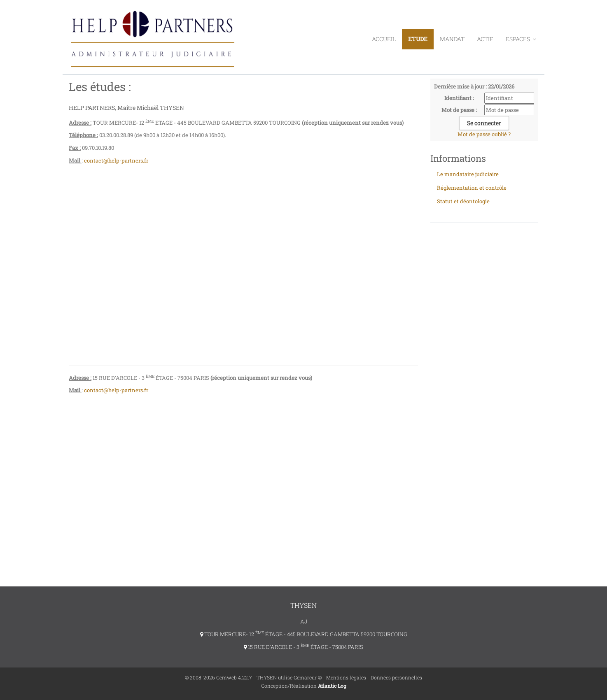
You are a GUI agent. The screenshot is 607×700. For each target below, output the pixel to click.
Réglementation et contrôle (472, 188)
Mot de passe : (459, 110)
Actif (485, 39)
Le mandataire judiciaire (468, 174)
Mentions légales (346, 677)
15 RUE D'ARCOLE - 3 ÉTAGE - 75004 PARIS (303, 647)
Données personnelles (396, 677)
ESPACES (521, 39)
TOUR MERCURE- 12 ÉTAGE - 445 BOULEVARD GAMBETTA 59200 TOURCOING (304, 634)
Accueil (384, 39)
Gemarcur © (308, 677)
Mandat (452, 39)
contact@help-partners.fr (117, 160)
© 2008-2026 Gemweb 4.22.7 (218, 677)
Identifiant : (459, 98)
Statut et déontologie (463, 201)
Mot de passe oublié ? (484, 134)
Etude (418, 39)
